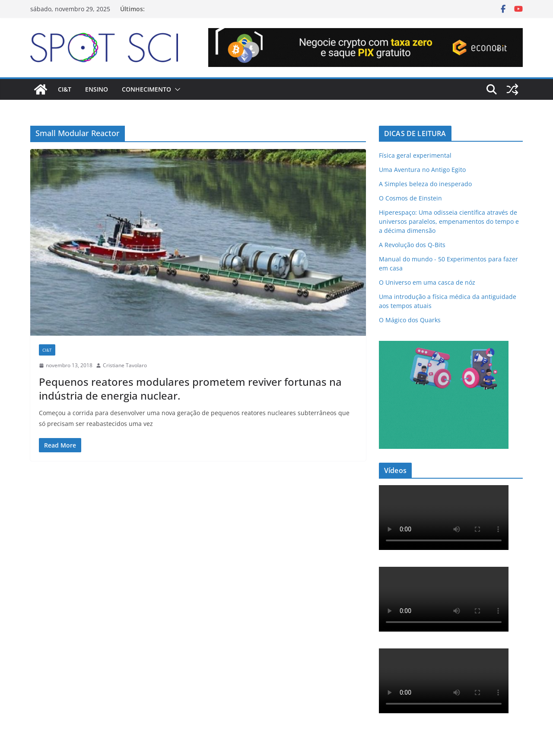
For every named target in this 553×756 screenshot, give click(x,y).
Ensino (97, 89)
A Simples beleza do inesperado (425, 184)
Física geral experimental (415, 155)
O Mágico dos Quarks (410, 320)
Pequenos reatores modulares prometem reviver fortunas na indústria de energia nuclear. (190, 388)
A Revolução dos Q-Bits (412, 245)
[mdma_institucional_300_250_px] (444, 346)
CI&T (65, 89)
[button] (176, 89)
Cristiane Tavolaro (125, 365)
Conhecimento (146, 89)
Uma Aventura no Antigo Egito (422, 170)
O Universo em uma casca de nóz (427, 282)
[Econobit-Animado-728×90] (365, 34)
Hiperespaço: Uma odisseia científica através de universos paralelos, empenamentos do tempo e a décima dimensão (449, 221)
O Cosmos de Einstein (410, 198)
